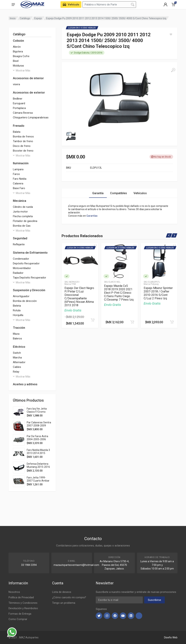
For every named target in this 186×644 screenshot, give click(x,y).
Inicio (13, 18)
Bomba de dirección (25, 301)
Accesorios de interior (28, 78)
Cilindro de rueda (23, 207)
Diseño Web (171, 637)
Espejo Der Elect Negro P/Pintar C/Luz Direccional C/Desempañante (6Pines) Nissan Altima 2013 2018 (79, 297)
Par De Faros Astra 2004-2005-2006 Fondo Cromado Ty (38, 439)
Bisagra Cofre (21, 56)
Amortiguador (21, 296)
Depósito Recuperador (26, 263)
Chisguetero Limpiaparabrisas (31, 117)
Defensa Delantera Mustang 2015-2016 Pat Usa (38, 467)
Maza (16, 334)
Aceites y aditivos (25, 384)
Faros (16, 174)
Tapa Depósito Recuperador (30, 278)
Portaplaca (19, 108)
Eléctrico (19, 347)
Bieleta (17, 306)
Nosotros (14, 592)
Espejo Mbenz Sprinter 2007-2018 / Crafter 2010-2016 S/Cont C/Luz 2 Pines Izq (158, 293)
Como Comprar (18, 619)
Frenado (19, 126)
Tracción (19, 328)
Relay (16, 372)
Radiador (18, 273)
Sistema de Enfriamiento (30, 253)
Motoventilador (22, 268)
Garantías (92, 216)
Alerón (17, 47)
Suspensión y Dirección (29, 290)
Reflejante (19, 244)
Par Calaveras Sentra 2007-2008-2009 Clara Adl (39, 426)
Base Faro (19, 188)
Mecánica (20, 201)
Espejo (38, 18)
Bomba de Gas (22, 226)
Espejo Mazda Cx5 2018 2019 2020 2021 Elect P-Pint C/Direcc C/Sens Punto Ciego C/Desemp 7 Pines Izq (119, 293)
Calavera (18, 183)
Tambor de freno (23, 141)
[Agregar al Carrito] (93, 320)
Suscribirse (154, 600)
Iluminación (21, 163)
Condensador (21, 259)
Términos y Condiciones (23, 603)
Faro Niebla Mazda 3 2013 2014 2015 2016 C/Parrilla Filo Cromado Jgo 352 (38, 455)
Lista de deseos (62, 592)
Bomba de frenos (23, 137)
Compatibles (119, 193)
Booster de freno (23, 151)
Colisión (18, 41)
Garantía (98, 193)
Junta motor (20, 212)
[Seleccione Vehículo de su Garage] (71, 5)
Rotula (17, 310)
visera (16, 84)
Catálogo (25, 18)
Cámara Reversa (23, 113)
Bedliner (18, 99)
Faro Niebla (20, 179)
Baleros (17, 338)
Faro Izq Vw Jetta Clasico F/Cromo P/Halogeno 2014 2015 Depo (37, 413)
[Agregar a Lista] (171, 34)
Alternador (19, 362)
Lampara (18, 169)
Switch (17, 353)
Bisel (16, 61)
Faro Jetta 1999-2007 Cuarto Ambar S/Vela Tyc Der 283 (38, 481)
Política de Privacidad (21, 597)
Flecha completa (23, 216)
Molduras (18, 66)
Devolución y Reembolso (23, 608)
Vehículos (140, 193)
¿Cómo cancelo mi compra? (69, 597)
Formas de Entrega (20, 614)
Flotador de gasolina (25, 221)
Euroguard (19, 103)
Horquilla (18, 315)
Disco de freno (22, 146)
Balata (17, 132)
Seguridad (20, 238)
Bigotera (18, 51)
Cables (17, 367)
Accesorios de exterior (29, 92)
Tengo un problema (64, 603)
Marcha (17, 358)
